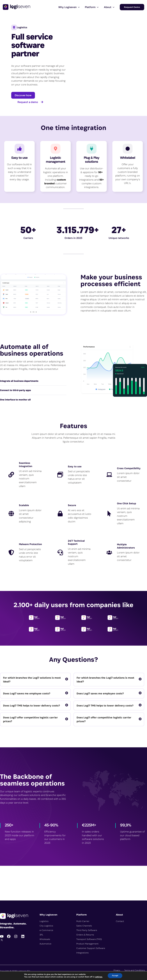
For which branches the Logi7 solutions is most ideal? (32, 680)
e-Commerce (46, 930)
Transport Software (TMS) (89, 939)
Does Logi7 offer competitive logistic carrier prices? (30, 719)
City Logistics (46, 926)
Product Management (87, 944)
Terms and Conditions (135, 970)
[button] (78, 7)
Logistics (44, 921)
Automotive (45, 944)
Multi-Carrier (83, 921)
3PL (41, 935)
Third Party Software (87, 930)
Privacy (117, 970)
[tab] (35, 680)
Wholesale (45, 939)
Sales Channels (84, 926)
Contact (120, 921)
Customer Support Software (91, 948)
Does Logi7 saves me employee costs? (27, 693)
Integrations (82, 953)
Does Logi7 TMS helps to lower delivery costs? (31, 705)
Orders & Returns (85, 935)
